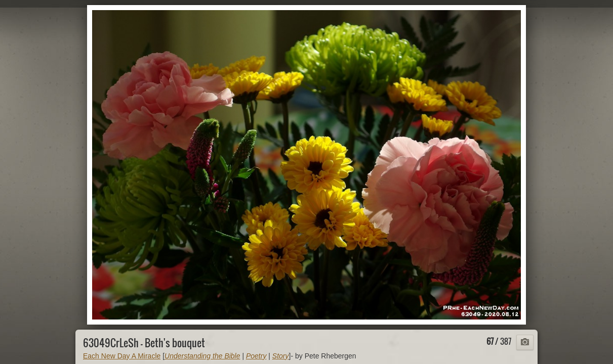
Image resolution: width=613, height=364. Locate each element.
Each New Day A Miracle (122, 356)
